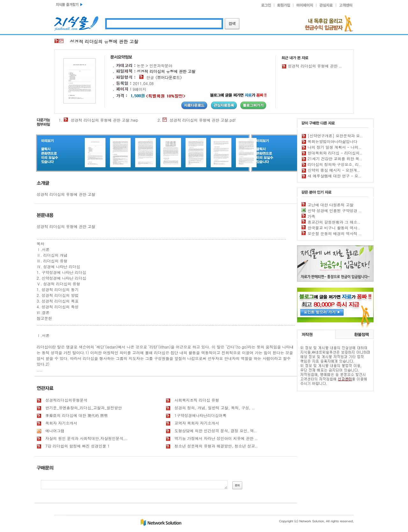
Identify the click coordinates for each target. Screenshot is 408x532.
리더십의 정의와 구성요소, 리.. (335, 164)
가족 (311, 216)
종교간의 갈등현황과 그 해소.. (334, 222)
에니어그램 (55, 431)
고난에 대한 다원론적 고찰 (331, 205)
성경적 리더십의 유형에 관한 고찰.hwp (104, 120)
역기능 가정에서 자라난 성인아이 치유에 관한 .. (216, 438)
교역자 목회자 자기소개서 (197, 423)
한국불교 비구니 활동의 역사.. (334, 228)
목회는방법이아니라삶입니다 (332, 141)
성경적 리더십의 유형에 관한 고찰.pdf (203, 120)
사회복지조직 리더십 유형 (197, 400)
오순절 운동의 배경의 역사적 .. (335, 233)
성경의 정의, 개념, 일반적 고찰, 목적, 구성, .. (215, 408)
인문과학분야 (161, 65)
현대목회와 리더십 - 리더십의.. (335, 153)
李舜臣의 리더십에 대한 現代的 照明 (76, 415)
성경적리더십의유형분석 (66, 400)
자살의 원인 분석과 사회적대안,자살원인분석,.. (86, 438)
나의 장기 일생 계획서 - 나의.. (334, 147)
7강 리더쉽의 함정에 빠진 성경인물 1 (77, 446)
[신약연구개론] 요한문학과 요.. (335, 136)
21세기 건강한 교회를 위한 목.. (335, 158)
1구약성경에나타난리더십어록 (200, 415)
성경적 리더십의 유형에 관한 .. (315, 66)
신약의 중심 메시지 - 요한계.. (334, 170)
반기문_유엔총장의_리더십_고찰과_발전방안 (84, 408)
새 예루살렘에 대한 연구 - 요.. (334, 176)
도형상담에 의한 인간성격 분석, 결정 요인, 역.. (215, 431)
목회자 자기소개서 (61, 423)
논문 (141, 65)
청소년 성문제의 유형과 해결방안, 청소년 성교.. (216, 446)
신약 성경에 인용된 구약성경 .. (335, 210)
